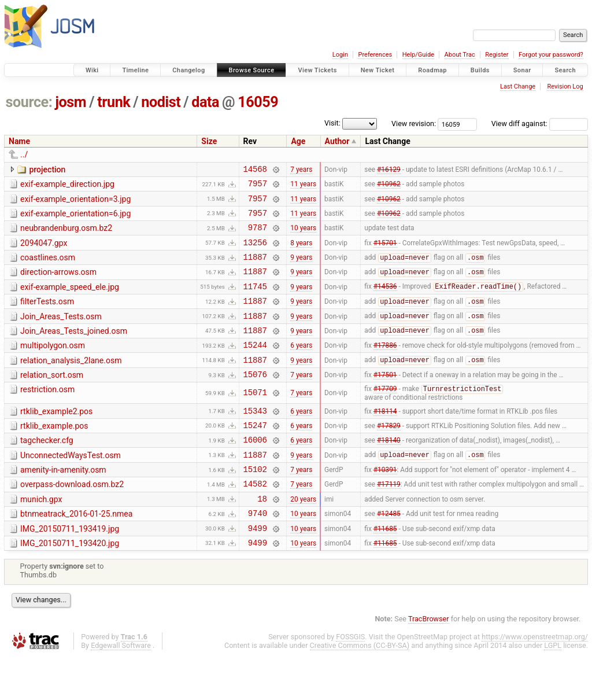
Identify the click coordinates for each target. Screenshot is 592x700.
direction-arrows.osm (58, 284)
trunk (114, 102)
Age (298, 141)
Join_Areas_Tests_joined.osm (74, 350)
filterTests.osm (47, 317)
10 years (303, 236)
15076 (255, 400)
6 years (301, 367)
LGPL (553, 689)
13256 (255, 253)
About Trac (460, 55)
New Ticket (378, 70)
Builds (480, 70)
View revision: (414, 124)
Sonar (522, 70)
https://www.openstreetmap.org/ (535, 681)
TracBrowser (429, 663)
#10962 (389, 187)
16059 (258, 102)
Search (565, 70)
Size (209, 141)
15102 (255, 504)
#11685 (385, 570)
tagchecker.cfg (47, 470)
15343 (255, 439)
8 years (301, 252)
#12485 (389, 554)
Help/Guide (418, 55)
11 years (303, 187)
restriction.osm (47, 415)
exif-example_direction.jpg (67, 186)
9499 (258, 570)
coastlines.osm (48, 268)
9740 (258, 553)
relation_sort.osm (52, 399)
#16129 (389, 170)
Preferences (375, 55)
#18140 (389, 471)
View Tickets (317, 70)
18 (262, 537)
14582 (255, 520)
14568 (255, 170)
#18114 (385, 439)
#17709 (385, 416)
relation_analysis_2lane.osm (71, 383)
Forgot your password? (551, 55)
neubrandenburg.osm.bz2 (66, 235)
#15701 (385, 252)
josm (71, 102)
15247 (255, 455)
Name (19, 141)
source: (29, 102)
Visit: (332, 123)
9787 (258, 236)
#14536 (385, 302)
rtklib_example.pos (54, 454)
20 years (303, 537)
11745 (255, 302)
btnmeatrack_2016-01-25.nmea (76, 552)
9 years (301, 269)
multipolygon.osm (53, 366)
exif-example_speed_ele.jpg (70, 301)
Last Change (518, 86)
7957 (258, 187)
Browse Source (252, 70)
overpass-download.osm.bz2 (72, 520)
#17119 (389, 521)
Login (340, 55)
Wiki (92, 70)
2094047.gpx (44, 252)
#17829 (389, 455)
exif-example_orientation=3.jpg (75, 202)
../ (24, 154)
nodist (161, 102)
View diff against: (540, 124)
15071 (255, 419)
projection (47, 170)
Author (337, 141)
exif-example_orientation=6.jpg (75, 219)
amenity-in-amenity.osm (63, 503)
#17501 (385, 400)
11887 (255, 269)
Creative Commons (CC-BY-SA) (360, 689)
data (205, 102)
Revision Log (565, 86)
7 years (301, 170)
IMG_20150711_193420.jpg (70, 585)
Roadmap (432, 70)
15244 (255, 367)
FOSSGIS (350, 681)
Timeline (135, 70)
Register (497, 55)
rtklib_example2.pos (56, 438)
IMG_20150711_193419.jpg (70, 569)
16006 (255, 471)
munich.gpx (41, 536)
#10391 (385, 504)
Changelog (188, 70)
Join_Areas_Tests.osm (61, 334)
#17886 (385, 367)
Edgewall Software (121, 689)
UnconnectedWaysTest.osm (71, 487)
